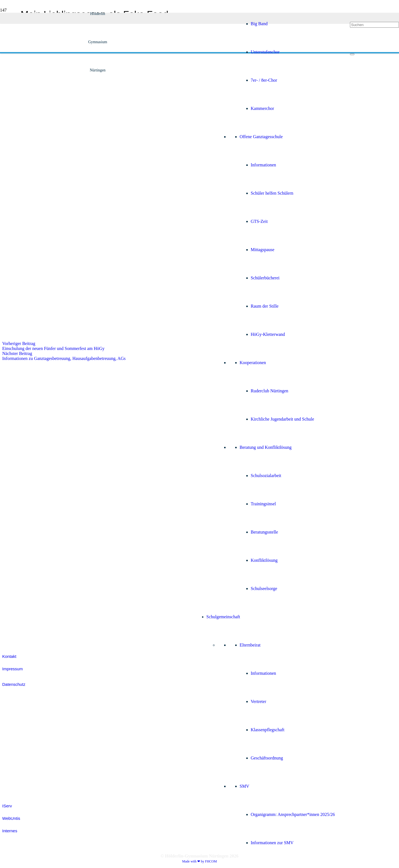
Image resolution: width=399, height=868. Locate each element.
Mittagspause (263, 250)
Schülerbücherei (265, 278)
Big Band (259, 24)
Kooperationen (253, 363)
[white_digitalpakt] (14, 387)
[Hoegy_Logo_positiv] (98, 273)
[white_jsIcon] (16, 502)
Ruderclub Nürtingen (270, 391)
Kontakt (9, 656)
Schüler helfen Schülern (272, 193)
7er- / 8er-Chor (264, 80)
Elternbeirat (250, 645)
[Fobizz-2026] (15, 445)
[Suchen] (374, 25)
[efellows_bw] (16, 639)
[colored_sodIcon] (16, 589)
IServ (7, 806)
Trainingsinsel (263, 504)
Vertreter (259, 701)
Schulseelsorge (264, 588)
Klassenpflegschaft (268, 730)
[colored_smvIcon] (16, 560)
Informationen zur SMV (272, 843)
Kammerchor (262, 108)
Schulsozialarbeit (266, 476)
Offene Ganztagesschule (261, 137)
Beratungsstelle (264, 532)
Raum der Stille (265, 306)
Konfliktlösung (264, 560)
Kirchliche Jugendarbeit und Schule (282, 419)
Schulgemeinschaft (223, 617)
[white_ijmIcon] (16, 618)
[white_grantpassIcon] (16, 474)
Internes (10, 831)
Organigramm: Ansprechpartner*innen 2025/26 (293, 814)
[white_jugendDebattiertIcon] (16, 531)
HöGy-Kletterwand (268, 334)
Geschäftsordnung (267, 758)
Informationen (264, 165)
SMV (245, 786)
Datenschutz (14, 684)
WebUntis (11, 818)
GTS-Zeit (259, 221)
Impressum (12, 669)
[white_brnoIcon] (16, 416)
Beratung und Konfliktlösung (266, 447)
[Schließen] (352, 54)
